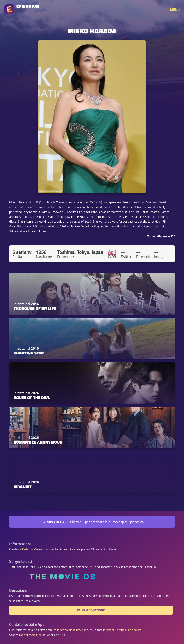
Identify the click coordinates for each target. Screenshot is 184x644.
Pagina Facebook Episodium (124, 630)
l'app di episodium (30, 635)
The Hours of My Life (35, 308)
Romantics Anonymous (38, 442)
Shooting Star (29, 353)
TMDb (92, 567)
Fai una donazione (91, 610)
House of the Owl (32, 398)
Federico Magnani (34, 549)
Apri (112, 252)
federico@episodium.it (68, 630)
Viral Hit (23, 487)
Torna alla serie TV (161, 236)
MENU (175, 9)
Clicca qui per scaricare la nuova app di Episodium (92, 522)
